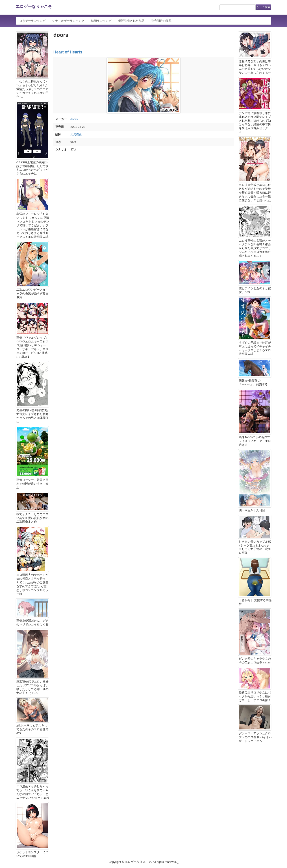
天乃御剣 (76, 134)
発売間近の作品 (161, 21)
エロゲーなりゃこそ (34, 7)
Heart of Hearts (68, 52)
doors (74, 119)
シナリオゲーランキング (68, 21)
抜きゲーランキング (32, 21)
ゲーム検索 (263, 7)
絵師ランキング (101, 21)
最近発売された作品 (131, 21)
